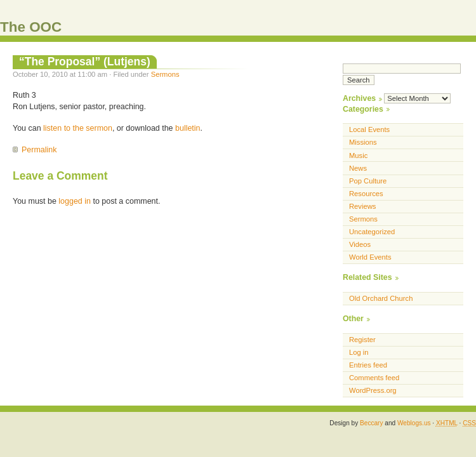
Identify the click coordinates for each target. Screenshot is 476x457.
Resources (366, 194)
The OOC (31, 27)
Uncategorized (372, 232)
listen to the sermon (78, 128)
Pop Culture (368, 181)
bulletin (188, 128)
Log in (359, 352)
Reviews (362, 206)
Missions (363, 142)
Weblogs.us (414, 423)
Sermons (165, 74)
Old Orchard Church (381, 298)
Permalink (39, 150)
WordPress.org (373, 390)
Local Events (369, 129)
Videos (360, 244)
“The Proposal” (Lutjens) (85, 62)
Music (358, 156)
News (358, 168)
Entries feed (368, 365)
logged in (75, 201)
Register (362, 340)
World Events (370, 257)
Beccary (371, 423)
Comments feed (374, 378)
